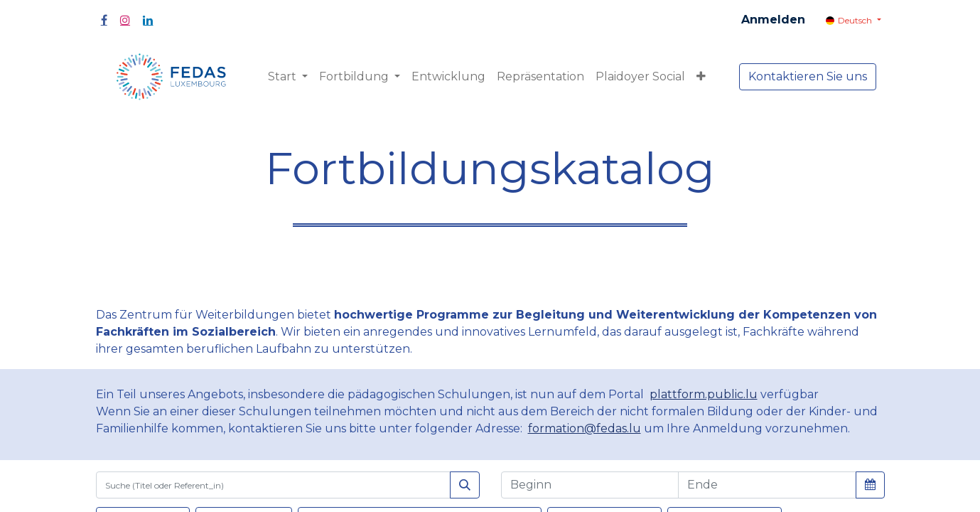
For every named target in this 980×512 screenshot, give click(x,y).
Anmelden (773, 20)
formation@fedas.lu (585, 428)
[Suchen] (465, 485)
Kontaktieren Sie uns (808, 76)
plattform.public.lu (704, 394)
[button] (701, 77)
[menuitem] (448, 77)
